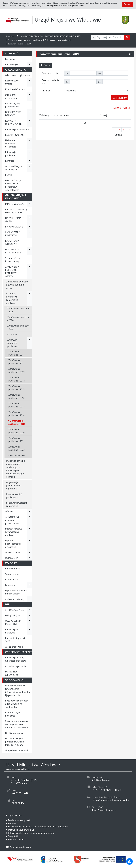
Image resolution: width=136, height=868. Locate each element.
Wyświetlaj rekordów (54, 115)
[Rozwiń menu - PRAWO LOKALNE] (30, 227)
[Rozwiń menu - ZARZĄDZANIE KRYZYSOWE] (30, 234)
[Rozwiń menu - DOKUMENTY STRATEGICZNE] (30, 251)
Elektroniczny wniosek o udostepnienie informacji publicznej (38, 827)
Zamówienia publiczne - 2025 (18, 310)
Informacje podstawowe (17, 129)
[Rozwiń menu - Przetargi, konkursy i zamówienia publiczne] (30, 298)
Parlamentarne (13, 569)
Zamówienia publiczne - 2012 (16, 362)
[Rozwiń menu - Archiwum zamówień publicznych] (30, 343)
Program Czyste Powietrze (13, 714)
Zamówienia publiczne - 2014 (16, 379)
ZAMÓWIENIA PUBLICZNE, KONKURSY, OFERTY (63, 36)
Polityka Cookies (16, 839)
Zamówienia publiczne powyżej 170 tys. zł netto (17, 285)
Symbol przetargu (53, 126)
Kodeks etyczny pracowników (13, 105)
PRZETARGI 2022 (17, 455)
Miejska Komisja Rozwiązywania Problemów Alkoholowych (13, 185)
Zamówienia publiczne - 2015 (16, 388)
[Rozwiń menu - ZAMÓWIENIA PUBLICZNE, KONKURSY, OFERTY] (30, 272)
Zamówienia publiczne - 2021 (16, 440)
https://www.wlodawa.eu (104, 810)
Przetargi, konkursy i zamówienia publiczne (25, 40)
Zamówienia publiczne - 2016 (16, 396)
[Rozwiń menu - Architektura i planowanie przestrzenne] (30, 520)
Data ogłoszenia (73, 126)
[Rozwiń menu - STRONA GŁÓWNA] (30, 610)
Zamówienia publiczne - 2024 (18, 319)
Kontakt (12, 823)
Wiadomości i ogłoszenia (17, 75)
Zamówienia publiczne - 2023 (18, 327)
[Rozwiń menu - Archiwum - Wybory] (30, 599)
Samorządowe (12, 574)
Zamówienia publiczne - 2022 (16, 448)
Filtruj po (46, 91)
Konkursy (12, 334)
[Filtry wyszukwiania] (93, 37)
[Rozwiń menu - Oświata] (30, 511)
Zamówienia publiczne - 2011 (16, 353)
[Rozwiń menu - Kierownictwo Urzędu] (30, 82)
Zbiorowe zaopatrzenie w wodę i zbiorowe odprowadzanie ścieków (17, 724)
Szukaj (45, 65)
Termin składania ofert (120, 126)
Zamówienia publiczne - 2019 (19, 44)
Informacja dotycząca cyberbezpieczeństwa (16, 659)
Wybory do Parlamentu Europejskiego (17, 592)
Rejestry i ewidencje (15, 135)
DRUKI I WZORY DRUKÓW (13, 114)
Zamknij (127, 4)
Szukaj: (116, 115)
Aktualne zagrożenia (15, 666)
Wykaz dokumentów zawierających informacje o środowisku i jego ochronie (17, 690)
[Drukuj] (130, 54)
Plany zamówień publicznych (14, 496)
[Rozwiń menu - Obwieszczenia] (30, 552)
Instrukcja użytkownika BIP (22, 830)
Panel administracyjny (19, 847)
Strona (118, 141)
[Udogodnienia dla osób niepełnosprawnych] (129, 861)
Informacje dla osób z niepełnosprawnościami (31, 833)
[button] (114, 136)
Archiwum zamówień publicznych (58, 40)
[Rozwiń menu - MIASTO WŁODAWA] (30, 204)
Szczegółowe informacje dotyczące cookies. (66, 5)
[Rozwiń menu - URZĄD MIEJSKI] (30, 615)
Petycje (9, 175)
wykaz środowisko (14, 647)
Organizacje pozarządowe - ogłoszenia (14, 485)
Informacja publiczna (11, 154)
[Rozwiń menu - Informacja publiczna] (30, 154)
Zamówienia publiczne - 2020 (16, 431)
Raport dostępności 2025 (15, 640)
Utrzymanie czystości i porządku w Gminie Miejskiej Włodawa (16, 742)
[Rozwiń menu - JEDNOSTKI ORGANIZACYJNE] (30, 122)
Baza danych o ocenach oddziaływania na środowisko (17, 704)
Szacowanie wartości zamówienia (16, 504)
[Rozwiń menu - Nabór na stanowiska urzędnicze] (30, 143)
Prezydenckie (12, 580)
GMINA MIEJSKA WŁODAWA (32, 36)
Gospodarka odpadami (16, 750)
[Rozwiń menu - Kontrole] (30, 161)
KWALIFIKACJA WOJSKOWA (12, 242)
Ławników (10, 585)
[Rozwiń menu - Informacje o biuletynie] (30, 631)
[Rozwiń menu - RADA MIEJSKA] (30, 64)
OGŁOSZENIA (12, 558)
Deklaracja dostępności (20, 820)
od (67, 73)
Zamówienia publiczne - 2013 (16, 370)
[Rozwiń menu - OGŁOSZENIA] (30, 558)
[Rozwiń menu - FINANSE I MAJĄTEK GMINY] (30, 220)
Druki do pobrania (14, 733)
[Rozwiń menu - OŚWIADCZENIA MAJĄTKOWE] (30, 622)
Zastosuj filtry (120, 98)
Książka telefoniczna (15, 89)
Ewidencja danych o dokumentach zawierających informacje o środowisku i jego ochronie (16, 469)
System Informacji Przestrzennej (14, 260)
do (99, 73)
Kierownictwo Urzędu (12, 82)
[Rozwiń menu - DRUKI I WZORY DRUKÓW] (30, 114)
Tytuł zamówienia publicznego (96, 126)
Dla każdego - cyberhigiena (12, 673)
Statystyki (13, 836)
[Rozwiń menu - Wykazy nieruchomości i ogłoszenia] (30, 544)
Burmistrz (10, 59)
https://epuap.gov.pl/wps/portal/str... (111, 800)
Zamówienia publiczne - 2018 (16, 414)
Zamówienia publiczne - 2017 (16, 405)
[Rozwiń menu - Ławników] (30, 585)
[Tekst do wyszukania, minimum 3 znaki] (110, 37)
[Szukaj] (127, 37)
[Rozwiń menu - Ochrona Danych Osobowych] (30, 168)
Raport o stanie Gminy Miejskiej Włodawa (16, 211)
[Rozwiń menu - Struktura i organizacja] (30, 96)
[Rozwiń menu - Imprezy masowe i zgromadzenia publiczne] (30, 532)
